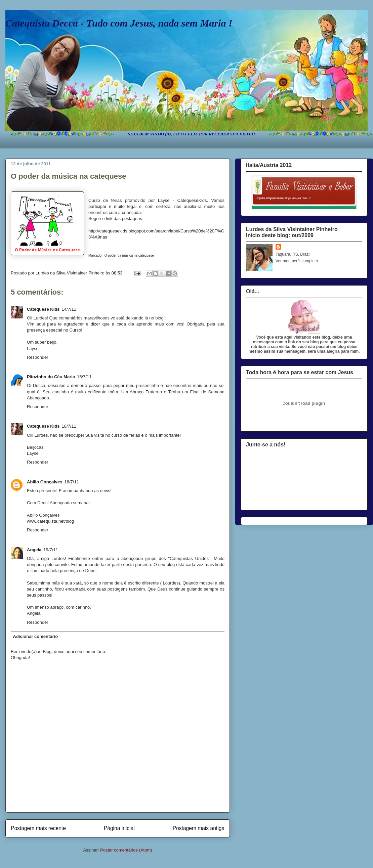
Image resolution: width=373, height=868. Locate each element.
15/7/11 (84, 377)
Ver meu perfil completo (297, 261)
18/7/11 (69, 426)
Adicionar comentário (36, 636)
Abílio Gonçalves (45, 482)
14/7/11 (69, 309)
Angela (34, 550)
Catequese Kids (43, 309)
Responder (38, 357)
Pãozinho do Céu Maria (51, 377)
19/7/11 (51, 550)
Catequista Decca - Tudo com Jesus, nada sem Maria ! (119, 23)
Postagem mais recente (38, 828)
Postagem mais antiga (199, 828)
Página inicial (119, 828)
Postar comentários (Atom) (126, 850)
